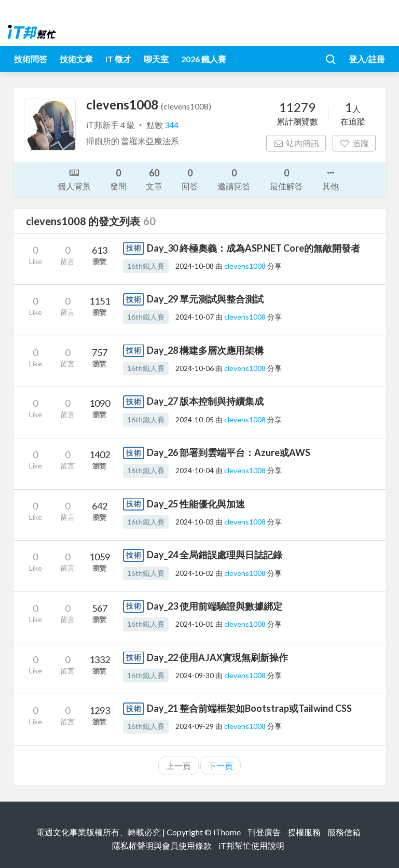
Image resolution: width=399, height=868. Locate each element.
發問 (118, 179)
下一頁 (221, 766)
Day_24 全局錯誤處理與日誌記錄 (215, 555)
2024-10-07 (195, 317)
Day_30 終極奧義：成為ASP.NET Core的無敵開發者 (253, 248)
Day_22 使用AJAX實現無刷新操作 (217, 657)
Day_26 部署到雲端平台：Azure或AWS (229, 452)
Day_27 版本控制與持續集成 (205, 401)
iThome (227, 832)
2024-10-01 (195, 624)
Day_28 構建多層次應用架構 (205, 350)
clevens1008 (246, 266)
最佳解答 (286, 179)
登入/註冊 (367, 59)
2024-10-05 (195, 419)
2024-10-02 (195, 573)
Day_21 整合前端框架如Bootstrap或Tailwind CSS (249, 708)
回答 (190, 179)
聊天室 (156, 59)
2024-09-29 (195, 726)
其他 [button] (331, 178)
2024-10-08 (195, 266)
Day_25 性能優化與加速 (196, 504)
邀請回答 (234, 179)
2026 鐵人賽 (204, 59)
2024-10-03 (195, 522)
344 (171, 125)
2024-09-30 (195, 675)
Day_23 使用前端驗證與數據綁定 (215, 606)
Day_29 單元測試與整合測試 (205, 299)
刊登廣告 (264, 832)
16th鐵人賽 (146, 266)
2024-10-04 (195, 470)
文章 (154, 179)
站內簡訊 (296, 143)
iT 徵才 (118, 59)
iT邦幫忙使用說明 (251, 845)
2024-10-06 (195, 368)
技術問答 (31, 59)
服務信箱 (344, 832)
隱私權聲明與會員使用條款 (162, 845)
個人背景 (74, 178)
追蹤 (354, 143)
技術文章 (76, 59)
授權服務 (304, 832)
